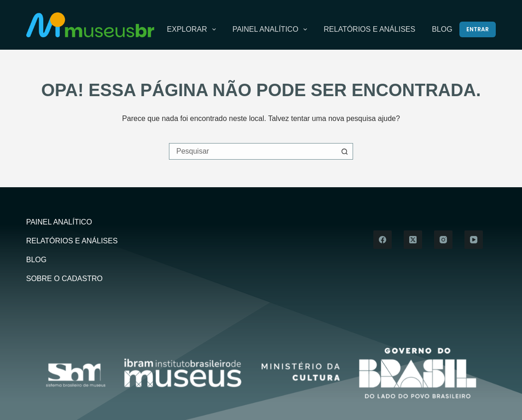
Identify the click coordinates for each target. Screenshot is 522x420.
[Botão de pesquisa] (345, 151)
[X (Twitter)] (413, 240)
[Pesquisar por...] (253, 151)
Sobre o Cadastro (64, 279)
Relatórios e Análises (369, 29)
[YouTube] (474, 240)
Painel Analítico (272, 29)
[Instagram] (443, 240)
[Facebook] (383, 240)
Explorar (193, 29)
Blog (442, 29)
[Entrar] (478, 29)
